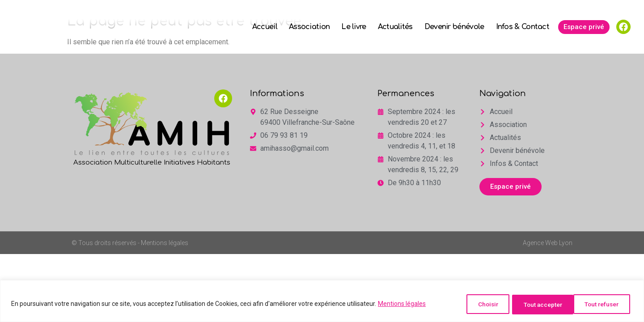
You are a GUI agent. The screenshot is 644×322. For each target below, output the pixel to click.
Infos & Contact (523, 27)
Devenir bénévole (454, 27)
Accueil (265, 27)
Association (309, 27)
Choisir (475, 305)
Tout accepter (600, 305)
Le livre (354, 27)
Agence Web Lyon (548, 243)
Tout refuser (533, 305)
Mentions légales (402, 305)
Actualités (395, 27)
